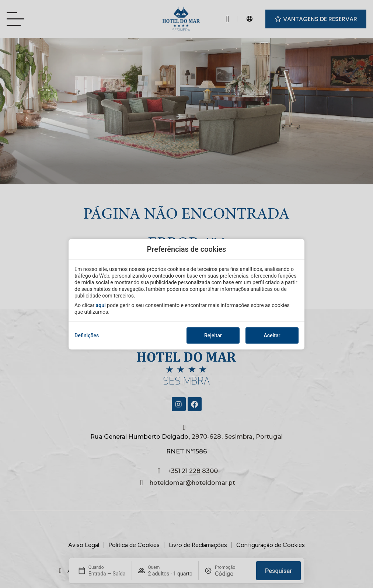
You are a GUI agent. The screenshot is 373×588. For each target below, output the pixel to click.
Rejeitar (213, 335)
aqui (101, 305)
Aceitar (272, 335)
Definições (87, 335)
